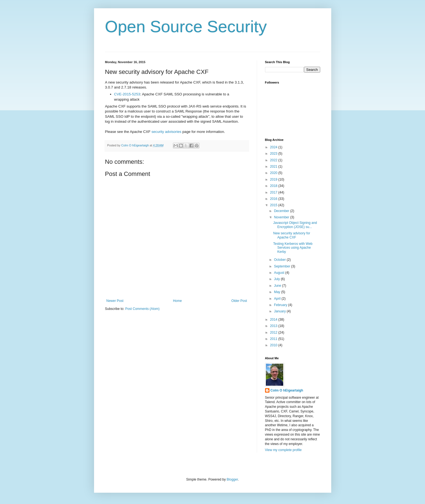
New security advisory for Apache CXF (292, 235)
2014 (274, 320)
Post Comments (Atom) (142, 309)
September (282, 266)
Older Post (239, 301)
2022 (274, 160)
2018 (274, 186)
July (277, 279)
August (280, 273)
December (282, 211)
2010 (274, 345)
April (278, 299)
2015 (274, 205)
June (278, 286)
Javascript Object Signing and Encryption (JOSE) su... (295, 225)
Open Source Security (186, 27)
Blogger (232, 479)
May (277, 292)
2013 (274, 326)
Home (177, 301)
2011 (274, 339)
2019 (274, 179)
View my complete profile (283, 450)
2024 (274, 147)
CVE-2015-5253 (127, 94)
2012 (274, 333)
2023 (274, 154)
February (281, 305)
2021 (274, 167)
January (280, 311)
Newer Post (115, 301)
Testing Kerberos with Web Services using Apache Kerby (293, 248)
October (280, 260)
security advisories (166, 132)
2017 (274, 192)
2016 (274, 199)
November (282, 217)
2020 (274, 173)
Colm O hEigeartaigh (287, 390)
